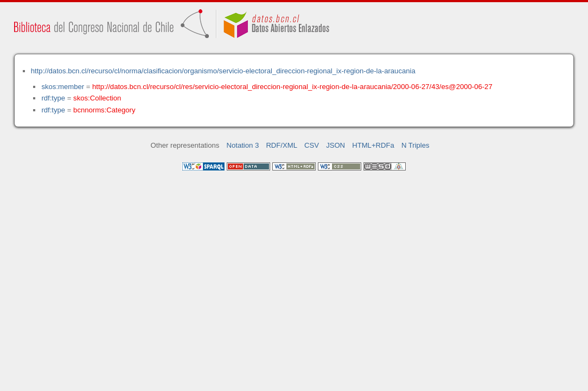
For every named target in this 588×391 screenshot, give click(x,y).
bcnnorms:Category (104, 110)
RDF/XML (282, 145)
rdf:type (53, 98)
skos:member (63, 87)
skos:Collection (97, 98)
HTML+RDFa (373, 145)
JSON (335, 145)
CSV (312, 145)
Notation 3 (243, 145)
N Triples (416, 145)
